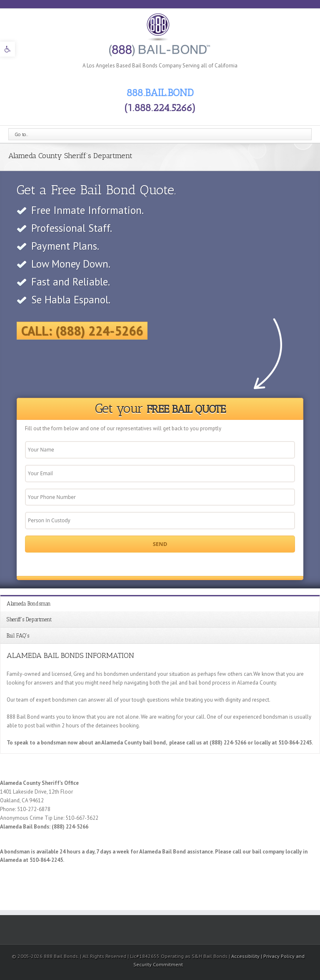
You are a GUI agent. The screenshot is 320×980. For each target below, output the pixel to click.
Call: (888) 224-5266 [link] (82, 331)
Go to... (22, 134)
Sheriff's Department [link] (29, 619)
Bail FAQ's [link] (18, 636)
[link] (7, 49)
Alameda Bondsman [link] (29, 604)
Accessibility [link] (246, 956)
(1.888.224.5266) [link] (160, 108)
